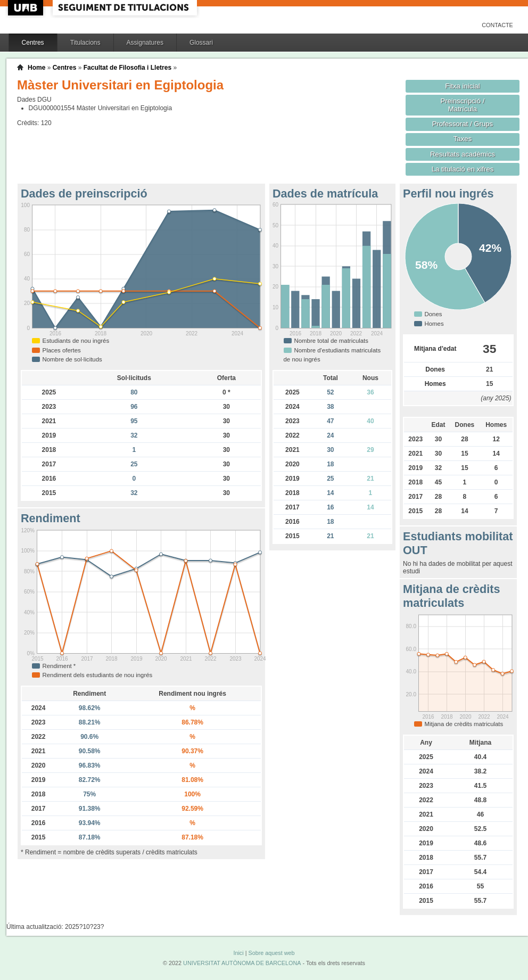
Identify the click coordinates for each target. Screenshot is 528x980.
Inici (238, 953)
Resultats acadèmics (463, 154)
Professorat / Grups (463, 124)
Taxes (463, 139)
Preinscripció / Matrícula (463, 105)
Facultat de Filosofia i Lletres (127, 68)
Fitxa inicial (462, 86)
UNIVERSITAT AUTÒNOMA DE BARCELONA (242, 963)
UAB (27, 8)
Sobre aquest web (271, 953)
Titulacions (85, 43)
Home (36, 68)
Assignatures (145, 43)
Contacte (497, 25)
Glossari (201, 43)
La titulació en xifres (463, 169)
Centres (33, 43)
